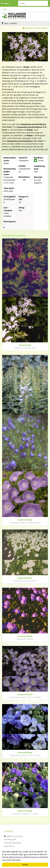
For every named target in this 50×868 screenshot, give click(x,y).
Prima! (25, 865)
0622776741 (9, 846)
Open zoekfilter (9, 23)
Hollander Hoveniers (14, 836)
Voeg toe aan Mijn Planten (37, 28)
